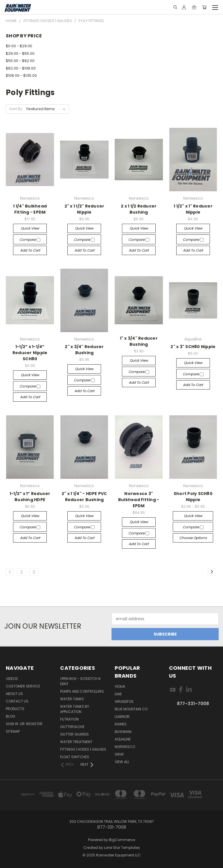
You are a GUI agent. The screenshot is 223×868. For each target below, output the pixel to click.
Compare (30, 240)
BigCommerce (122, 840)
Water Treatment (76, 742)
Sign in (12, 724)
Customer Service (23, 686)
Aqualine (123, 739)
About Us (14, 694)
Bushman (123, 732)
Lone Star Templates (122, 848)
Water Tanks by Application (75, 709)
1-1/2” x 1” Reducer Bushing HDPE (30, 497)
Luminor (122, 717)
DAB (118, 694)
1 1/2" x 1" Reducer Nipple (193, 209)
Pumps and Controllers (82, 691)
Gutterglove (72, 727)
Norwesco (125, 747)
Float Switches (75, 757)
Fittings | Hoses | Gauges (83, 749)
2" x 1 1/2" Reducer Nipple (84, 209)
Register (34, 724)
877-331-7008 (193, 704)
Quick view (30, 228)
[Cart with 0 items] (204, 7)
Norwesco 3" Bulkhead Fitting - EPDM (139, 500)
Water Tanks (72, 699)
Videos (12, 679)
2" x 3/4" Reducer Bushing (84, 350)
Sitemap (13, 731)
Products (15, 709)
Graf (119, 754)
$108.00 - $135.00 (21, 75)
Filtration (69, 719)
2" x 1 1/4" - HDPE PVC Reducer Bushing (84, 497)
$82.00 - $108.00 (21, 68)
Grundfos (124, 702)
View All (122, 762)
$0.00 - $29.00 (19, 46)
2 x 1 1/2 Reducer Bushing (139, 209)
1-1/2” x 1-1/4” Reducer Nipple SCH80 (30, 353)
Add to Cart (30, 250)
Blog (10, 716)
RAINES (121, 724)
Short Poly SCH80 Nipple (193, 497)
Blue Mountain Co (131, 709)
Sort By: (16, 109)
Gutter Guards (74, 734)
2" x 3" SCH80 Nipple (193, 347)
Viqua (120, 686)
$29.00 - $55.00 (20, 53)
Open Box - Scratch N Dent (80, 681)
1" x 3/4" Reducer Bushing (139, 341)
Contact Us (17, 701)
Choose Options (193, 538)
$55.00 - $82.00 (20, 61)
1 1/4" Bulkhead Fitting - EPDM (30, 209)
